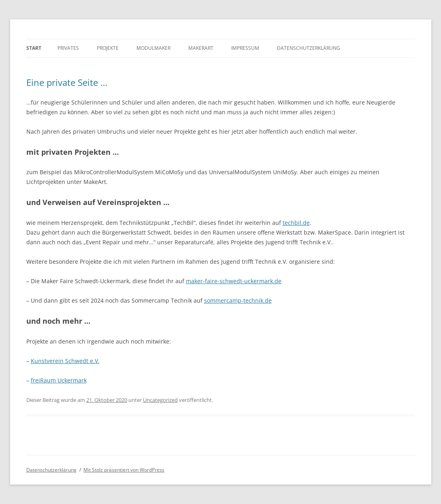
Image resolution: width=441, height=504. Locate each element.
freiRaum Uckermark (59, 380)
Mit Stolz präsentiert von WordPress (124, 470)
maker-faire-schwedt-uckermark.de (234, 281)
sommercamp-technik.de (238, 300)
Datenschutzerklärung (309, 48)
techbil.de (296, 223)
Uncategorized (160, 400)
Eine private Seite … (67, 82)
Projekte (108, 48)
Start (34, 48)
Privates (68, 48)
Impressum (245, 48)
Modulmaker (153, 48)
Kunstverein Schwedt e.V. (65, 361)
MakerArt (201, 48)
